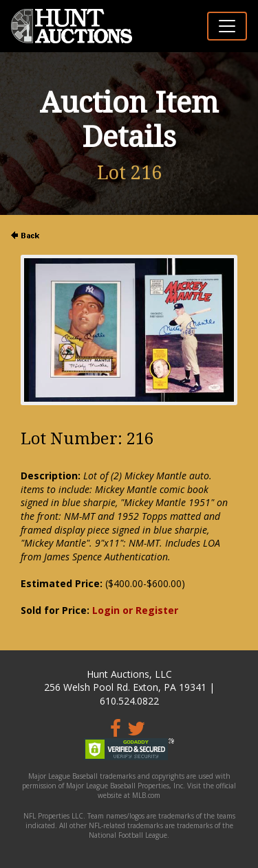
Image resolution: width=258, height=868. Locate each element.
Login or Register (135, 610)
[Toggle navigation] (227, 26)
